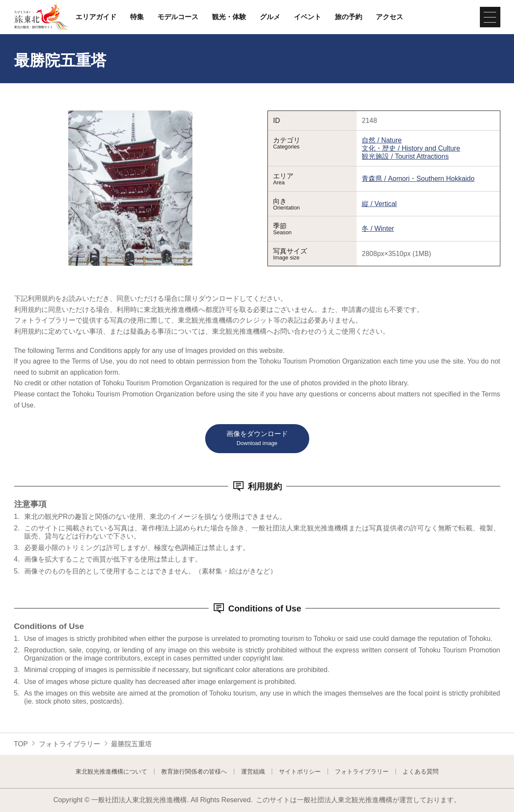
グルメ (270, 17)
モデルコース (178, 17)
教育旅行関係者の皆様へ (194, 771)
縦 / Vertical (379, 204)
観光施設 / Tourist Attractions (405, 156)
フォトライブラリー (70, 744)
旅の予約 (348, 17)
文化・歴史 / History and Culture (411, 148)
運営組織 (253, 771)
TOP (21, 744)
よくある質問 (421, 771)
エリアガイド (96, 17)
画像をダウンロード (257, 438)
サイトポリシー (300, 771)
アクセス (389, 17)
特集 (137, 17)
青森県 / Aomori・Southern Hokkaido (418, 179)
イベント (308, 17)
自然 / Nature (382, 140)
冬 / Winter (378, 228)
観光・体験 (229, 17)
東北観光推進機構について (111, 771)
